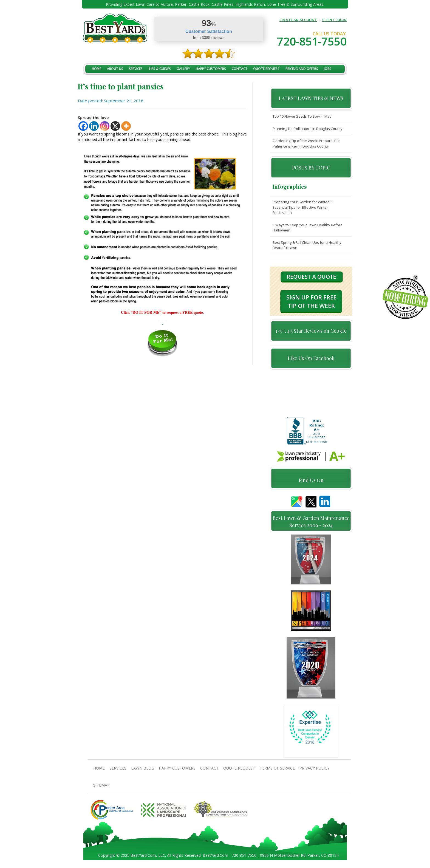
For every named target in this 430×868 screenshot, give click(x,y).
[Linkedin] (94, 126)
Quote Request (266, 69)
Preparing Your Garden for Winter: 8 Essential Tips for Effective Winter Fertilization (302, 207)
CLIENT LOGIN (334, 20)
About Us (115, 69)
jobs (328, 69)
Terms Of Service (277, 771)
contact (240, 69)
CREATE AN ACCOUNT (298, 20)
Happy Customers (211, 69)
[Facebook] (83, 126)
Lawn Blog (143, 771)
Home (97, 69)
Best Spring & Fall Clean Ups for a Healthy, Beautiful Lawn (307, 245)
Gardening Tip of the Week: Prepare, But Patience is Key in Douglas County (306, 143)
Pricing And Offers (302, 69)
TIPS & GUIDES (160, 69)
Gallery (183, 69)
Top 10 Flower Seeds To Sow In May (302, 116)
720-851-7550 (312, 41)
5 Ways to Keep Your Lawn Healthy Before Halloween (308, 228)
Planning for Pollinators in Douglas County (308, 129)
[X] (115, 126)
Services (136, 69)
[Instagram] (105, 126)
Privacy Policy (314, 771)
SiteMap (101, 788)
